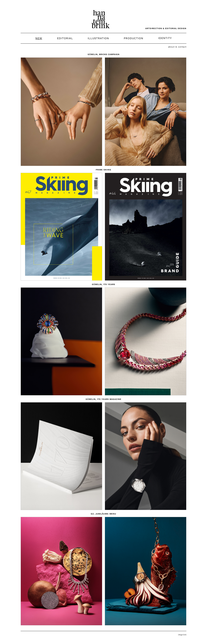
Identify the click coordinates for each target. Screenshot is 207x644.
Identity (165, 38)
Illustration (98, 38)
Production (134, 38)
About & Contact (177, 47)
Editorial (65, 38)
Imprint (182, 635)
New (39, 38)
